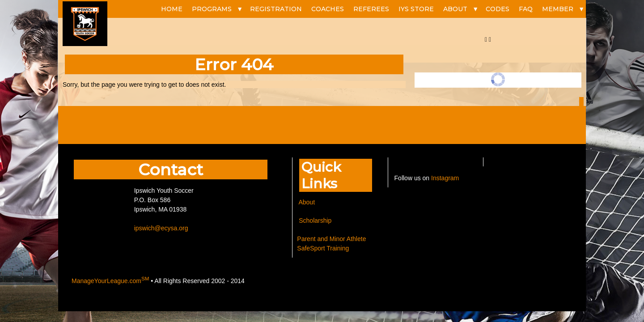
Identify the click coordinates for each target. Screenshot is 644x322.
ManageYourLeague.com (110, 281)
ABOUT (455, 9)
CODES (498, 9)
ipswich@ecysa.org (161, 228)
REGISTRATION (276, 9)
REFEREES (371, 9)
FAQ (526, 9)
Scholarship (314, 220)
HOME (172, 9)
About (307, 202)
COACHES (328, 9)
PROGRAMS (212, 9)
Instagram (445, 178)
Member (558, 9)
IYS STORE (416, 9)
